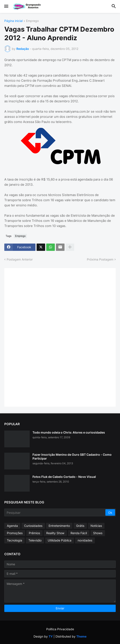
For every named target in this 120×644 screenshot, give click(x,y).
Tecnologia (15, 540)
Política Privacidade (60, 629)
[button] (6, 6)
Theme (81, 636)
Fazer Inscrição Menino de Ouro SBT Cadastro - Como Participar (72, 456)
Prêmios (34, 533)
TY (51, 636)
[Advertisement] (41, 337)
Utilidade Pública (60, 540)
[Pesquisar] (55, 512)
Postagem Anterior (20, 259)
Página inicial (13, 21)
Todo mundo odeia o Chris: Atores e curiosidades (69, 432)
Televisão (35, 540)
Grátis (80, 526)
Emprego (32, 21)
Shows (98, 533)
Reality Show (55, 533)
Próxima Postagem (100, 259)
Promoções (15, 533)
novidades (85, 540)
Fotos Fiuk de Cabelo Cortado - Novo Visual (64, 477)
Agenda (12, 526)
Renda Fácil (79, 533)
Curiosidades (33, 526)
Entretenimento (59, 526)
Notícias (96, 526)
